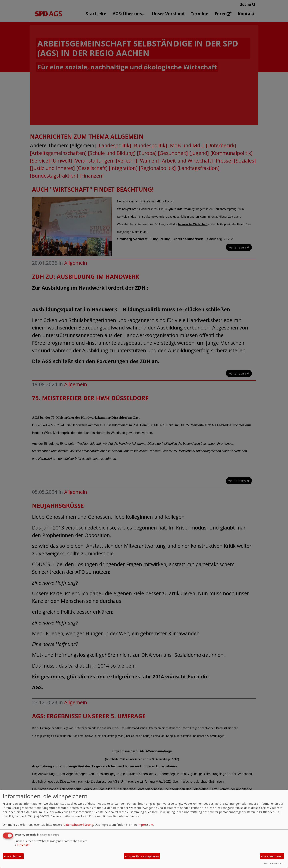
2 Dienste (22, 845)
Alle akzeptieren (272, 856)
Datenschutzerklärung (78, 825)
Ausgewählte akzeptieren (142, 856)
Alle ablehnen (13, 856)
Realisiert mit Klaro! (274, 863)
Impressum (145, 825)
